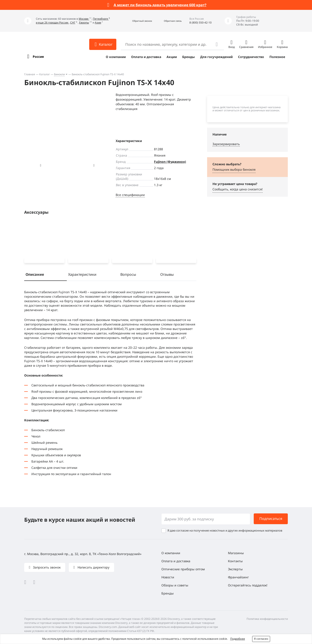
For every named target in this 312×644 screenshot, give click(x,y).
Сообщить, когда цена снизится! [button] (238, 189)
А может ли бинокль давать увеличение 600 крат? (160, 5)
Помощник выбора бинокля (234, 169)
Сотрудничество (251, 57)
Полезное (277, 57)
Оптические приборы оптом (183, 569)
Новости (168, 577)
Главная (30, 74)
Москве (84, 19)
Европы (84, 23)
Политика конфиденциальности (267, 619)
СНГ (73, 23)
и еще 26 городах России (52, 23)
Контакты (235, 561)
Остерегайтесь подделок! (248, 585)
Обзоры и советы (175, 585)
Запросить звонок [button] (46, 567)
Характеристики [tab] (82, 275)
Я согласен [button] (261, 639)
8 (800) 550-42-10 (200, 23)
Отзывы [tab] (167, 275)
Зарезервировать (226, 144)
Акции (172, 57)
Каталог (44, 74)
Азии (98, 23)
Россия (38, 57)
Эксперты (235, 569)
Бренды (188, 57)
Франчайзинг (238, 577)
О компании (116, 57)
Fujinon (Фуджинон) (170, 162)
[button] (137, 21)
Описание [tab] (35, 275)
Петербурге (101, 19)
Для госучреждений (216, 57)
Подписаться (271, 519)
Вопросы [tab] (128, 275)
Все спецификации (130, 195)
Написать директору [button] (93, 567)
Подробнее (238, 639)
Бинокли (59, 74)
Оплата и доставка (146, 57)
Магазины (236, 553)
